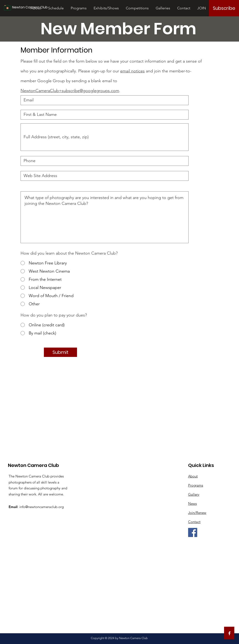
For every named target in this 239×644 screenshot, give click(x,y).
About (193, 476)
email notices (132, 71)
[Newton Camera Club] (35, 7)
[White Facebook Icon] (229, 633)
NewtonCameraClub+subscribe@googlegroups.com (70, 91)
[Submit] (60, 352)
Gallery (194, 494)
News (192, 503)
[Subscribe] (224, 8)
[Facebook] (193, 532)
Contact (194, 522)
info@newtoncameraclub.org (42, 507)
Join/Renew (197, 513)
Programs (196, 485)
